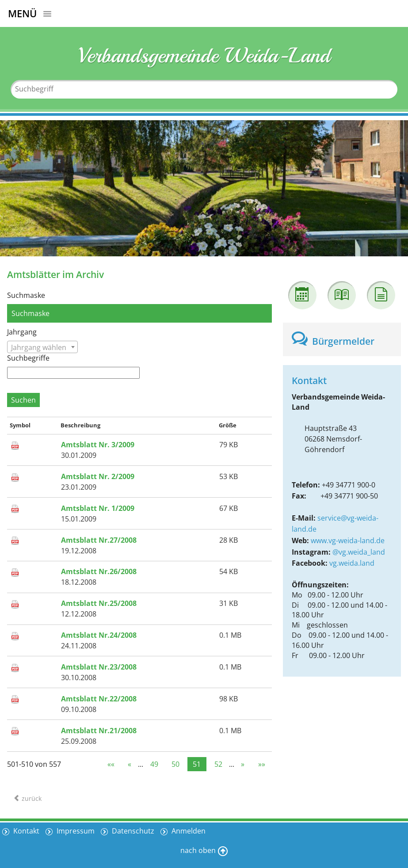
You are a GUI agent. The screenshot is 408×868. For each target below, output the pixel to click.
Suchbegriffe (28, 358)
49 (154, 764)
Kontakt (25, 831)
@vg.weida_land (359, 552)
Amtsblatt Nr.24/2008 (99, 635)
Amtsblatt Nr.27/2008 (99, 540)
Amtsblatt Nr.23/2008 (99, 667)
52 (218, 764)
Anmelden (188, 831)
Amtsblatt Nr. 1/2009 (98, 508)
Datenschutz (132, 831)
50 (175, 764)
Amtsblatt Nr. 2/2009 (98, 476)
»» (262, 764)
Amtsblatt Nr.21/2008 (99, 731)
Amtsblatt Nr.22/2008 (99, 699)
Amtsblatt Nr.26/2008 (99, 571)
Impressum (75, 831)
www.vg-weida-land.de (348, 541)
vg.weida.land (352, 563)
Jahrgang (22, 332)
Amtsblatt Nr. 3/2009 (98, 445)
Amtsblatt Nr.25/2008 (99, 603)
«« (111, 764)
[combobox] (42, 347)
